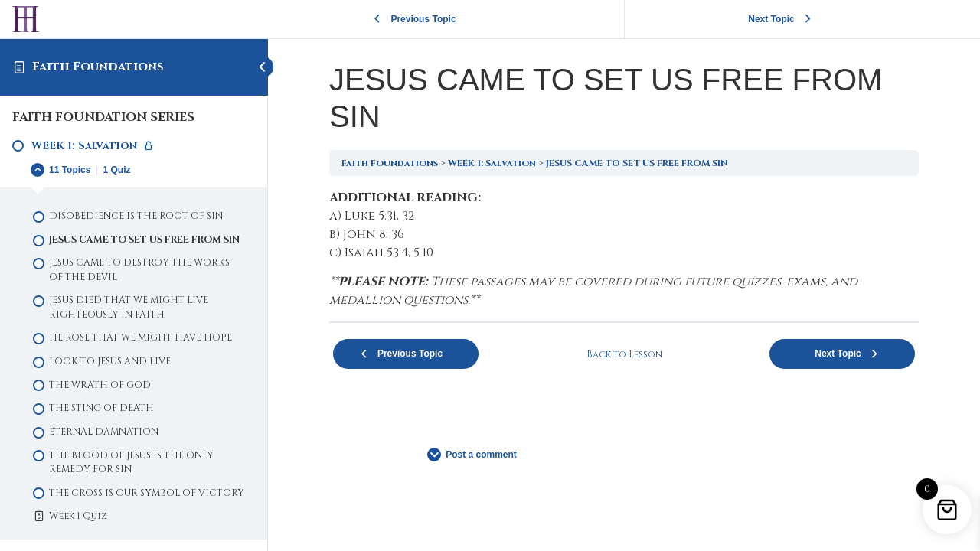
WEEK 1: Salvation (492, 163)
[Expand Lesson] (134, 170)
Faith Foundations (98, 67)
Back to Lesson (624, 354)
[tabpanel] (624, 249)
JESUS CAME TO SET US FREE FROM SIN (637, 163)
